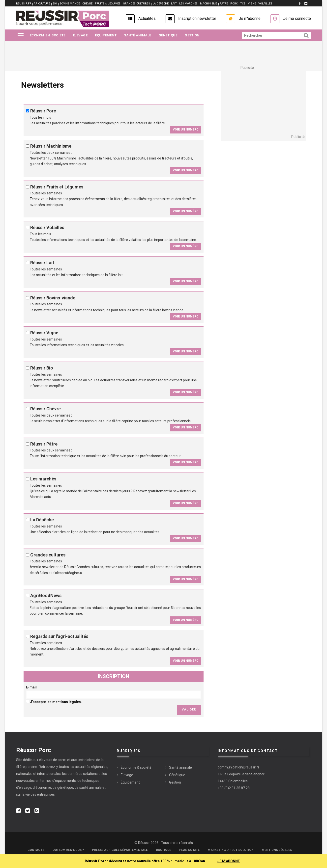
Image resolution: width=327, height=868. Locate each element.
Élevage (80, 35)
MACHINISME (209, 4)
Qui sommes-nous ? (68, 850)
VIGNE (252, 4)
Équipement (106, 35)
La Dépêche (42, 520)
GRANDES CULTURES (136, 4)
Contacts (36, 850)
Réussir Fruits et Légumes (57, 187)
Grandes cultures (48, 555)
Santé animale (138, 35)
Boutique (163, 850)
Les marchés (43, 479)
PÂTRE (224, 4)
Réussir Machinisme (51, 146)
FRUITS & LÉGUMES (108, 4)
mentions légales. (67, 702)
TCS (243, 4)
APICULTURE (42, 4)
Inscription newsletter (197, 18)
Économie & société (48, 35)
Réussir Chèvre (45, 409)
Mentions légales (277, 850)
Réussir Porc (43, 111)
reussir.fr (24, 4)
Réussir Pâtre (44, 444)
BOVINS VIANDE (70, 4)
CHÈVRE (87, 4)
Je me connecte (297, 18)
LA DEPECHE (161, 4)
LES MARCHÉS (188, 4)
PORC (234, 4)
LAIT (174, 4)
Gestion (192, 35)
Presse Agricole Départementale (120, 850)
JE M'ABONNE (229, 861)
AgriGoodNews (46, 595)
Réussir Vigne (44, 333)
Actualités (147, 18)
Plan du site (189, 850)
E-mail (31, 687)
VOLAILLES (265, 4)
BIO (55, 4)
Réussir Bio (42, 368)
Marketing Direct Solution (231, 850)
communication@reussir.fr (238, 767)
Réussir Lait (42, 263)
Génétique (168, 35)
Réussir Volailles (47, 227)
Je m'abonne (250, 18)
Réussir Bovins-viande (53, 298)
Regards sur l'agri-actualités (59, 636)
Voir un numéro (186, 130)
